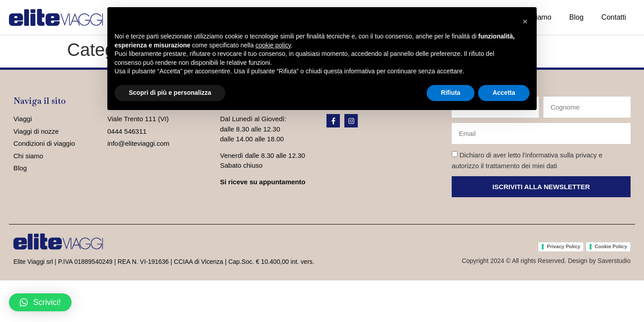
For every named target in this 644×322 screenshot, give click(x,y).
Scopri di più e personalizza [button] (170, 93)
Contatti (614, 17)
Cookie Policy (611, 246)
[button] (40, 302)
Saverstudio (614, 261)
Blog (576, 17)
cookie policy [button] (273, 45)
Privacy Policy (564, 246)
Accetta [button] (504, 93)
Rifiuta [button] (451, 93)
